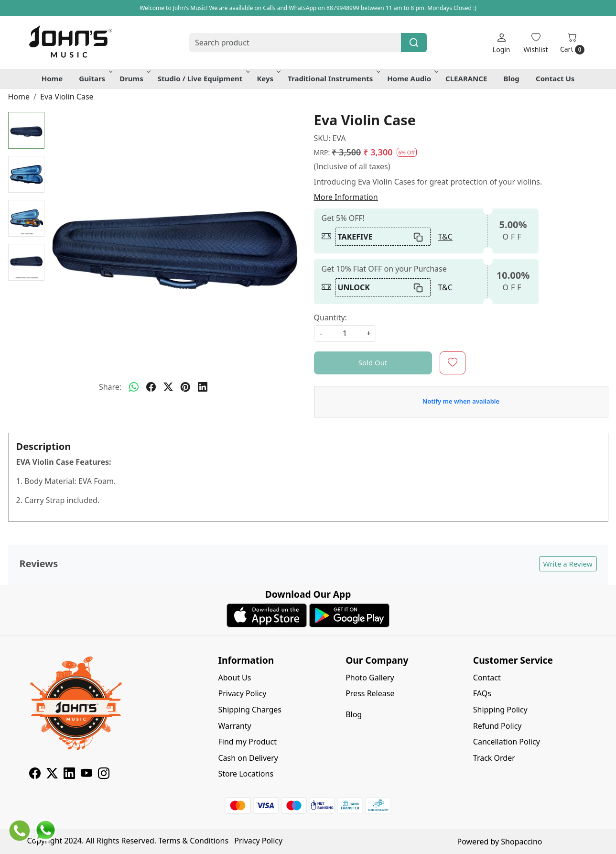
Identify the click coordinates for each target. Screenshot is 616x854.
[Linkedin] (69, 775)
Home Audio (412, 78)
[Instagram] (104, 775)
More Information (346, 197)
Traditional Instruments (333, 78)
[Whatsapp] (134, 387)
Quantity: (330, 318)
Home (52, 78)
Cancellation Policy (507, 742)
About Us (235, 678)
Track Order (494, 758)
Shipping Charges (250, 710)
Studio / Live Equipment (203, 78)
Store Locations (246, 774)
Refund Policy (497, 726)
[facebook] (151, 387)
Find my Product (248, 742)
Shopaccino (521, 842)
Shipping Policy (500, 710)
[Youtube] (86, 775)
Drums (134, 78)
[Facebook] (35, 775)
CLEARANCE (466, 78)
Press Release (370, 693)
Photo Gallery (370, 678)
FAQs (482, 693)
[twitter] (168, 387)
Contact (487, 678)
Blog (512, 78)
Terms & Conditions (193, 841)
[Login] (502, 43)
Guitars (95, 78)
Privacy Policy (243, 693)
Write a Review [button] (568, 564)
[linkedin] (203, 387)
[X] (52, 775)
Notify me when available (461, 401)
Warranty (235, 726)
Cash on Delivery (248, 758)
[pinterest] (185, 387)
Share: (110, 387)
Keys (268, 78)
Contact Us (555, 78)
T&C (445, 237)
